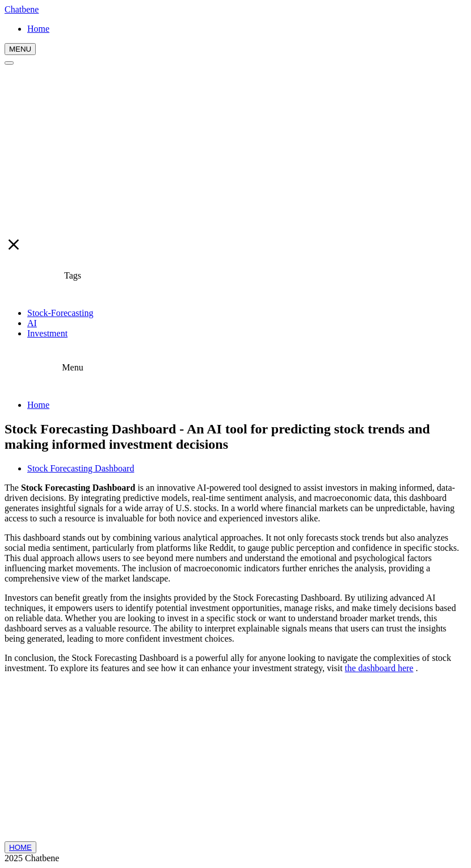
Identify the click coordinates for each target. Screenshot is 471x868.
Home (38, 405)
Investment (47, 333)
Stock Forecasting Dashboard (81, 468)
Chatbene (22, 9)
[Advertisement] (235, 150)
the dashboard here (379, 668)
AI (32, 323)
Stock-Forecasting (60, 313)
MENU (20, 49)
